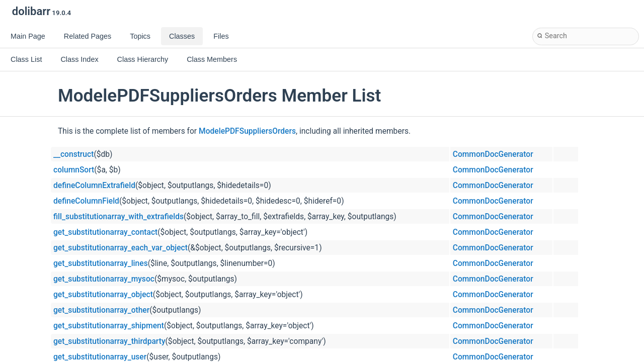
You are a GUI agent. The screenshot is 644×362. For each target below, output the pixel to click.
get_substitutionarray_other (101, 310)
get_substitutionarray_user (100, 357)
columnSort (74, 170)
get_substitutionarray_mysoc (104, 279)
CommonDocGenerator (493, 154)
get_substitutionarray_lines (101, 263)
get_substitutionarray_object (103, 295)
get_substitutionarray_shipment (109, 326)
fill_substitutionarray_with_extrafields (118, 217)
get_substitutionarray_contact (105, 232)
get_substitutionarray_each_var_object (120, 248)
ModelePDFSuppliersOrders (247, 131)
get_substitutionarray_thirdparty (109, 341)
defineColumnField (86, 201)
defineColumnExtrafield (94, 186)
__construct (73, 154)
